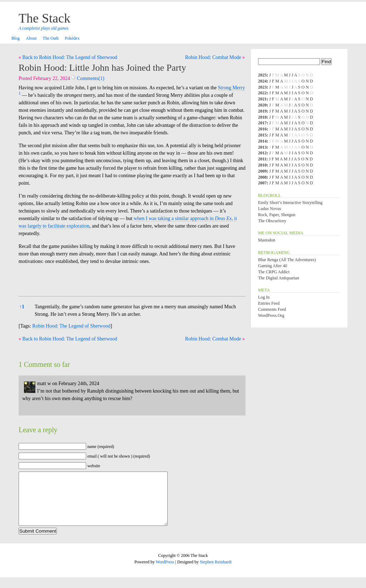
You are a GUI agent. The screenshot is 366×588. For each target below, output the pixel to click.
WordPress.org (271, 315)
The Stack (44, 18)
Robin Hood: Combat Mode (213, 57)
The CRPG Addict (274, 272)
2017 (262, 123)
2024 (262, 81)
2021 (262, 99)
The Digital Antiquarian (279, 278)
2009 (262, 171)
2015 (262, 135)
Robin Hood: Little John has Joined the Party (102, 68)
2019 (262, 111)
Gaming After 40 (273, 266)
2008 (262, 177)
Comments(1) (88, 78)
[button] (20, 95)
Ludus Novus (269, 209)
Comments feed (272, 309)
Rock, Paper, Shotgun (277, 215)
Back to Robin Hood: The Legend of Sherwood (70, 57)
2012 (262, 153)
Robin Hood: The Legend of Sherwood (71, 326)
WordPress (165, 573)
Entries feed (269, 303)
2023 (262, 87)
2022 (262, 93)
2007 (262, 183)
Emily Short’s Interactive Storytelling (290, 203)
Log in (264, 297)
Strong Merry (232, 88)
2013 (262, 147)
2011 (262, 159)
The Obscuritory (272, 221)
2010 (262, 165)
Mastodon (267, 240)
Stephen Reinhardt (216, 573)
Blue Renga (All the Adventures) (287, 260)
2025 (262, 75)
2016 (262, 129)
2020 (262, 105)
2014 (262, 141)
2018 (262, 117)
